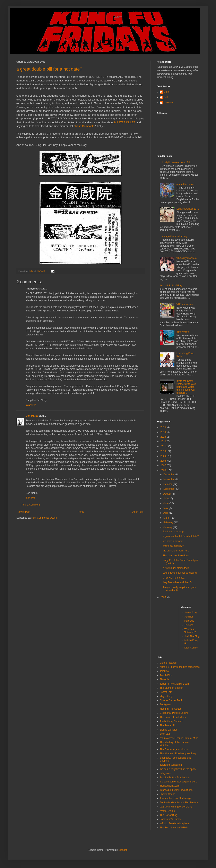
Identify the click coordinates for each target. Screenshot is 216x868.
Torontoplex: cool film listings (175, 798)
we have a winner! (173, 541)
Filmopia (164, 679)
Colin (167, 92)
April (166, 513)
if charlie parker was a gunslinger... (179, 782)
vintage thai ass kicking (174, 236)
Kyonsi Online (167, 811)
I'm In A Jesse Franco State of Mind (179, 738)
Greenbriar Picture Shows (174, 713)
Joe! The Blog (192, 636)
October (168, 484)
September (170, 489)
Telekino (189, 625)
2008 (164, 461)
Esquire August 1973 (188, 209)
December (169, 475)
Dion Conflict (191, 648)
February (169, 523)
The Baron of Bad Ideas (173, 717)
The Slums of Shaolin (171, 688)
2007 (164, 465)
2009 (164, 456)
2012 (164, 441)
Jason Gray (191, 613)
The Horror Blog (168, 815)
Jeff (166, 97)
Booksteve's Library (170, 819)
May (166, 508)
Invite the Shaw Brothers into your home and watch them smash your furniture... (186, 387)
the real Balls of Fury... (172, 286)
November (169, 479)
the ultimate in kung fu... (176, 551)
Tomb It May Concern (171, 721)
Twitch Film (166, 675)
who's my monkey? (187, 258)
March (167, 518)
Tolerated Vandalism (171, 765)
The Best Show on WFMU (174, 828)
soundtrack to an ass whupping (180, 573)
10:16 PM (31, 405)
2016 (164, 427)
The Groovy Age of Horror (174, 749)
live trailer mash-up (173, 532)
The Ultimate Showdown (176, 556)
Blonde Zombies (169, 730)
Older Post (137, 512)
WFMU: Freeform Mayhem (174, 823)
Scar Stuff (165, 734)
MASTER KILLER (125, 122)
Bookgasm (166, 704)
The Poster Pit (167, 725)
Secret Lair (166, 692)
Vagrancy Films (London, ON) (176, 807)
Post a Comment (31, 505)
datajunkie (165, 773)
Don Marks (32, 416)
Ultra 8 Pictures (168, 663)
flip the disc (183, 332)
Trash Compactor (85, 126)
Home (81, 512)
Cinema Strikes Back (171, 700)
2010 (164, 451)
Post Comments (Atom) (44, 518)
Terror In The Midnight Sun (174, 684)
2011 (164, 446)
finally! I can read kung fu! (176, 162)
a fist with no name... (174, 578)
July (166, 499)
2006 (164, 470)
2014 (164, 432)
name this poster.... (187, 184)
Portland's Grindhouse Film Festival (179, 803)
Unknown (169, 103)
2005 (164, 597)
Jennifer (189, 617)
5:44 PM (30, 498)
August (168, 494)
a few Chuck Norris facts (176, 568)
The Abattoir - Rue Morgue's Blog (178, 754)
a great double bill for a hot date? (49, 69)
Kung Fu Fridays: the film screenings (180, 667)
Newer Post (24, 512)
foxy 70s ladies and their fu (177, 582)
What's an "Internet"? (190, 631)
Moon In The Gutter (170, 709)
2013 (164, 437)
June (166, 503)
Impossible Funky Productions (176, 790)
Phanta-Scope (167, 794)
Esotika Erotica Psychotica (174, 778)
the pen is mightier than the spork (178, 769)
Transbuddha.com (170, 786)
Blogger (123, 850)
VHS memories (185, 304)
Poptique (189, 621)
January (168, 527)
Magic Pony (166, 696)
